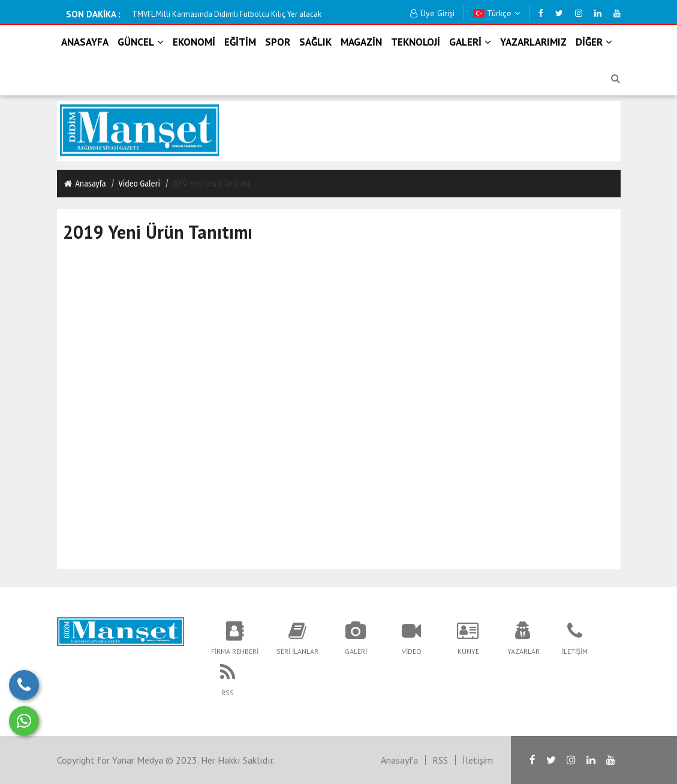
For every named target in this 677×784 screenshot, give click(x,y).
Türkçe (497, 13)
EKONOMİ (194, 42)
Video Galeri (139, 184)
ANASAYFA (85, 42)
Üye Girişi (432, 13)
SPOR (278, 42)
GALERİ (470, 42)
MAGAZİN (361, 42)
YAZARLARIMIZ (533, 42)
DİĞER (594, 42)
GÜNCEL (141, 42)
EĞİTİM (240, 42)
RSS (440, 760)
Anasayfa (85, 184)
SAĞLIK (315, 42)
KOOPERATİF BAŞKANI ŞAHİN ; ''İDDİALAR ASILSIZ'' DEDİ (226, 14)
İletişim (478, 760)
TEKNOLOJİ (416, 42)
